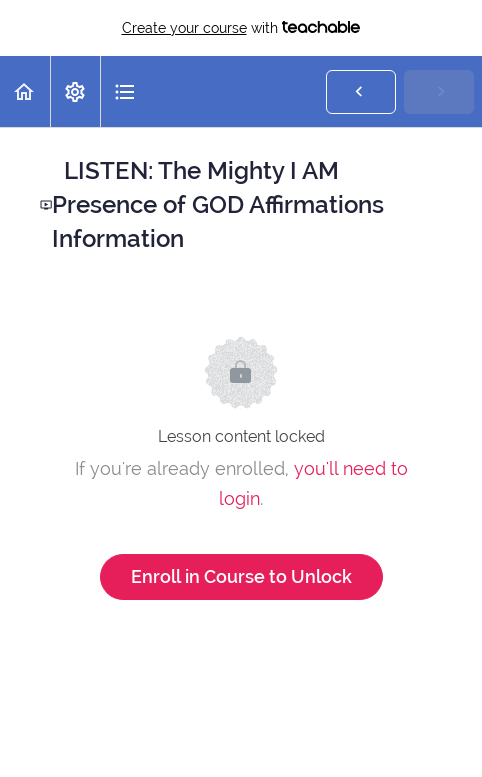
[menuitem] (75, 91)
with (241, 28)
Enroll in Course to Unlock (241, 576)
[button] (25, 91)
